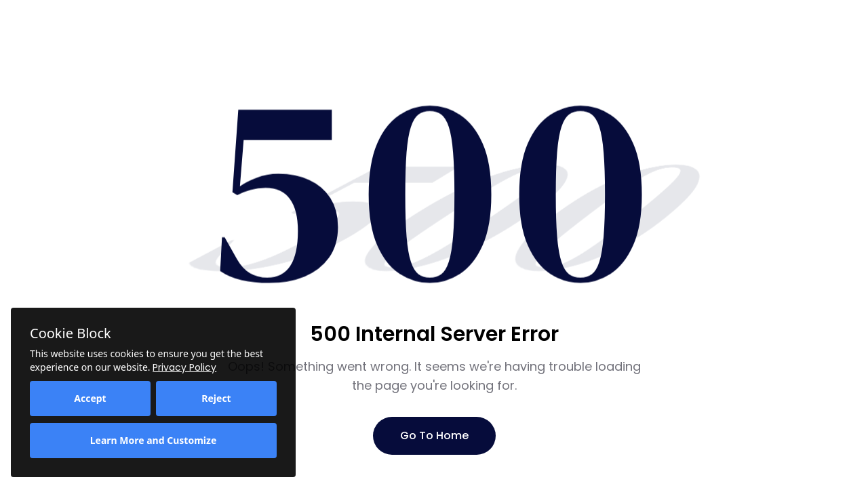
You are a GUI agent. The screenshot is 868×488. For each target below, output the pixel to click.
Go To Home (434, 435)
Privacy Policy (184, 367)
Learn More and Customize (154, 440)
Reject (216, 398)
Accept (90, 398)
